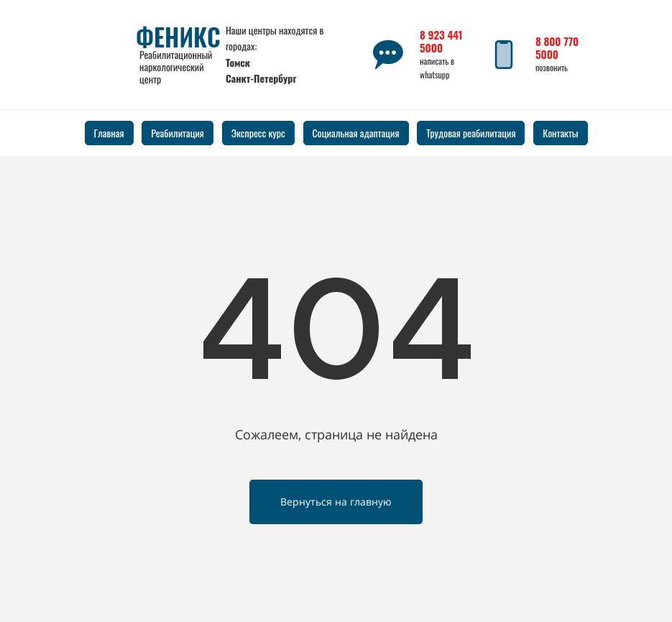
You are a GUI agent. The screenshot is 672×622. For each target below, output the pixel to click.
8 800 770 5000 (557, 47)
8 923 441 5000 (441, 41)
